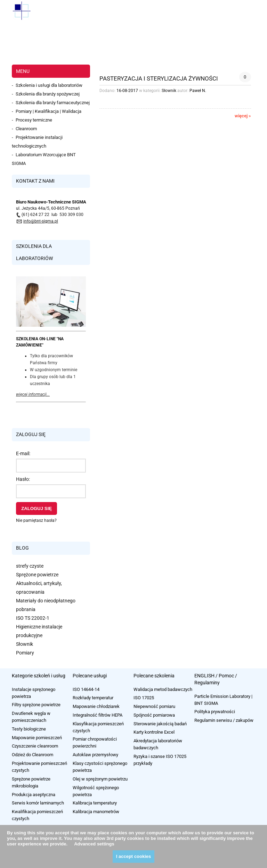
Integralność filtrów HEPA (98, 715)
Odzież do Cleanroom (33, 755)
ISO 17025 (144, 698)
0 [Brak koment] (245, 77)
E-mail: (23, 453)
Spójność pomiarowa (154, 715)
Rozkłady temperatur (93, 698)
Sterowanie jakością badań (160, 724)
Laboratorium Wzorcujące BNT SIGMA (44, 159)
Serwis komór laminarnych (38, 803)
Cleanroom (26, 129)
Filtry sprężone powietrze (36, 705)
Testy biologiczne (29, 729)
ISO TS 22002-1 (33, 618)
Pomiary (25, 653)
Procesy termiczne (34, 120)
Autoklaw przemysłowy (95, 755)
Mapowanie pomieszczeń (37, 738)
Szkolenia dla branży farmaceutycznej (53, 103)
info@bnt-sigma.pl (41, 221)
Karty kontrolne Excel (154, 732)
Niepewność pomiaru (154, 706)
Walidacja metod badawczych (163, 689)
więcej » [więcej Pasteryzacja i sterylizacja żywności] (243, 116)
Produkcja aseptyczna (34, 795)
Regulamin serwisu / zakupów (224, 720)
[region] (133, 43)
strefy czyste (30, 566)
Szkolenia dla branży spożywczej (48, 94)
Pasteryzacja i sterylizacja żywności (159, 78)
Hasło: (23, 479)
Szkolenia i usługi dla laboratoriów (49, 85)
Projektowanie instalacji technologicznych (37, 142)
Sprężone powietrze (37, 575)
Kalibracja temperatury (95, 803)
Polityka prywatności (215, 712)
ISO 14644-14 (86, 689)
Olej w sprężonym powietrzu (100, 779)
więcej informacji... (33, 394)
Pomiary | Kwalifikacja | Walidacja (48, 111)
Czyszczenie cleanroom (35, 746)
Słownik (25, 644)
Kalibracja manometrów (96, 812)
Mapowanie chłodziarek (96, 706)
